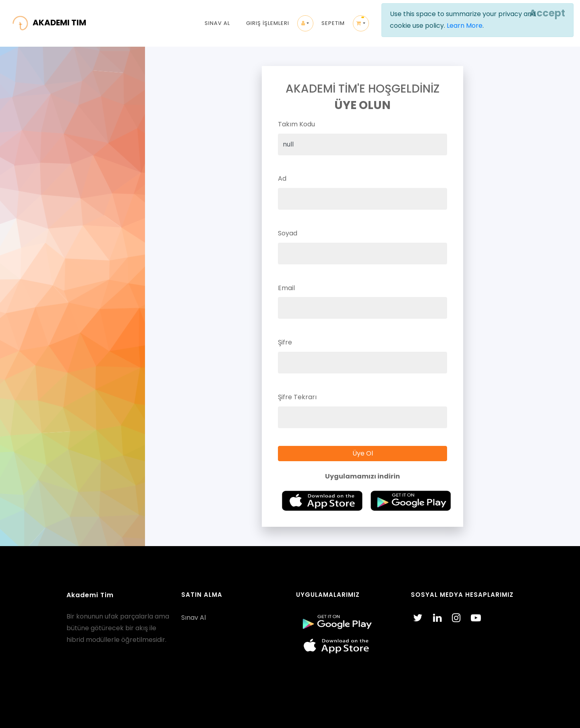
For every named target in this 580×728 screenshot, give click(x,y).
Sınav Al (217, 23)
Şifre (285, 342)
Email (286, 288)
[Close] (546, 13)
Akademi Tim (90, 595)
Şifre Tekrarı (297, 397)
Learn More (465, 26)
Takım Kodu (296, 124)
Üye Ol (363, 453)
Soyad (288, 233)
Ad (282, 178)
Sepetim (333, 23)
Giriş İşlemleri (268, 23)
